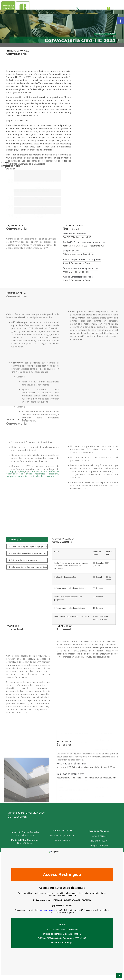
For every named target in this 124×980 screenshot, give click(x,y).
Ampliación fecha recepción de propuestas (84, 246)
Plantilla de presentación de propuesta (82, 264)
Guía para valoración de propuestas (80, 272)
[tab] (27, 601)
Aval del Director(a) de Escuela (78, 281)
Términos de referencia (74, 238)
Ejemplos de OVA (71, 255)
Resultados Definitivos (70, 779)
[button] (121, 21)
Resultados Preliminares (72, 769)
